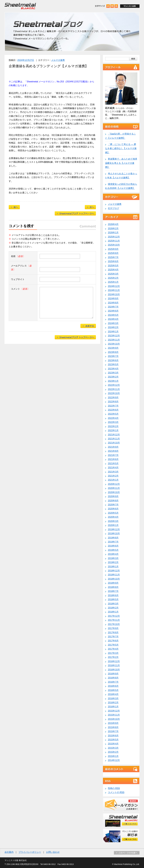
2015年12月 (114, 711)
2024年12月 (114, 286)
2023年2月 (113, 377)
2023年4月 (113, 369)
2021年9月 (113, 447)
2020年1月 (113, 525)
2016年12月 (114, 661)
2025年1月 (113, 282)
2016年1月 (113, 707)
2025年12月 (114, 237)
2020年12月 (114, 484)
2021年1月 (113, 480)
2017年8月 (113, 633)
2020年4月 (113, 517)
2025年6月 (113, 261)
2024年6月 (113, 311)
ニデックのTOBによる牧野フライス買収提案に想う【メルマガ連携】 (90, 207)
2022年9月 (113, 398)
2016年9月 (113, 674)
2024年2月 (113, 327)
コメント (20, 289)
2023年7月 (113, 356)
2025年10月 (114, 245)
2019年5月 (113, 550)
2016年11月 (114, 665)
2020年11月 (114, 488)
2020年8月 (113, 501)
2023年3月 (113, 373)
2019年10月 (114, 534)
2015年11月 (114, 715)
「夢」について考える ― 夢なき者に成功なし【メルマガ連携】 (121, 148)
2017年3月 (113, 653)
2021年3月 (113, 472)
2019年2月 (113, 562)
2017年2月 (113, 657)
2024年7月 (113, 307)
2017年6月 (113, 641)
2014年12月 (114, 760)
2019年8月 (113, 538)
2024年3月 (113, 323)
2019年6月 (113, 546)
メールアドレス (21, 268)
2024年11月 (114, 290)
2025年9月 (113, 249)
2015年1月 (113, 756)
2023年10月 (114, 344)
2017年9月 (113, 628)
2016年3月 (113, 698)
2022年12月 (114, 385)
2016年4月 (113, 694)
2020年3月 (113, 521)
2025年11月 (114, 241)
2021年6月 (113, 459)
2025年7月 (113, 257)
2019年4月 (113, 554)
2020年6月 (113, 509)
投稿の (114, 788)
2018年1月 (113, 612)
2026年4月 (113, 224)
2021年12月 (114, 435)
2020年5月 (113, 513)
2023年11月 (114, 340)
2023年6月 (113, 360)
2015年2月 (113, 752)
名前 (18, 256)
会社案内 (9, 852)
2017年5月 (113, 645)
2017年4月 (113, 649)
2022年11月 (114, 389)
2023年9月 (113, 348)
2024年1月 (113, 332)
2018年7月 (113, 591)
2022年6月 (113, 410)
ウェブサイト (18, 279)
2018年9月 (113, 583)
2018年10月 (114, 579)
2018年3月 (113, 604)
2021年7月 (113, 455)
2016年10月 (114, 670)
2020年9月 (113, 496)
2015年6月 (113, 736)
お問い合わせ (53, 852)
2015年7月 (113, 731)
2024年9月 (113, 299)
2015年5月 (113, 740)
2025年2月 (113, 278)
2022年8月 (113, 402)
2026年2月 (113, 228)
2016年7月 (113, 682)
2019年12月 (114, 529)
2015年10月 (114, 719)
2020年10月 (114, 492)
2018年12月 (114, 571)
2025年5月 (113, 266)
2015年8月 (113, 727)
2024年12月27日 (26, 60)
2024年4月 (113, 319)
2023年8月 (113, 352)
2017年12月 (114, 616)
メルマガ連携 (58, 60)
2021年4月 (113, 468)
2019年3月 (113, 558)
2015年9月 (113, 723)
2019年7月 (113, 542)
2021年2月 (113, 476)
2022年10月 (114, 393)
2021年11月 (114, 439)
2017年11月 (114, 620)
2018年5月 (113, 599)
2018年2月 (113, 608)
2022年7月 (113, 406)
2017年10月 (114, 624)
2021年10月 (114, 443)
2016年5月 (113, 690)
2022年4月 (113, 418)
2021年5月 (113, 463)
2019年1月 (113, 567)
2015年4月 (113, 744)
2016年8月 (113, 678)
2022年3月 (113, 422)
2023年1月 (113, 381)
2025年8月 (113, 253)
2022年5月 (113, 414)
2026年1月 (113, 233)
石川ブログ (113, 208)
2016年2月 (113, 703)
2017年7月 (113, 637)
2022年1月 (113, 430)
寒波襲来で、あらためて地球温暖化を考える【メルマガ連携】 (121, 163)
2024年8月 (113, 303)
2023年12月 (114, 336)
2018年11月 (114, 575)
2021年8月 (113, 451)
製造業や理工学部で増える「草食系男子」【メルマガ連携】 (14, 207)
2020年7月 (113, 505)
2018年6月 (113, 595)
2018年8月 (113, 587)
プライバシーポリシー (30, 852)
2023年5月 (113, 364)
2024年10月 (114, 294)
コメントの (116, 792)
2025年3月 (113, 274)
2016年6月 (113, 686)
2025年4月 (113, 270)
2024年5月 (113, 315)
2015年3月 (113, 748)
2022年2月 (113, 426)
